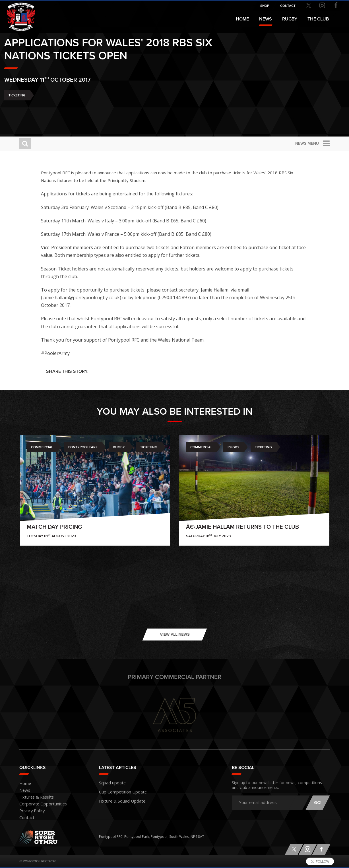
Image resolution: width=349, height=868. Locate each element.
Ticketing (32, 111)
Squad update (110, 782)
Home (242, 19)
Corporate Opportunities (40, 804)
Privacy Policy (30, 811)
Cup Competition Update (119, 790)
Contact (26, 818)
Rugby (119, 447)
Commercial (42, 447)
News (266, 19)
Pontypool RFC (17, 13)
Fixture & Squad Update (118, 799)
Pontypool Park (83, 447)
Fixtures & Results (33, 797)
